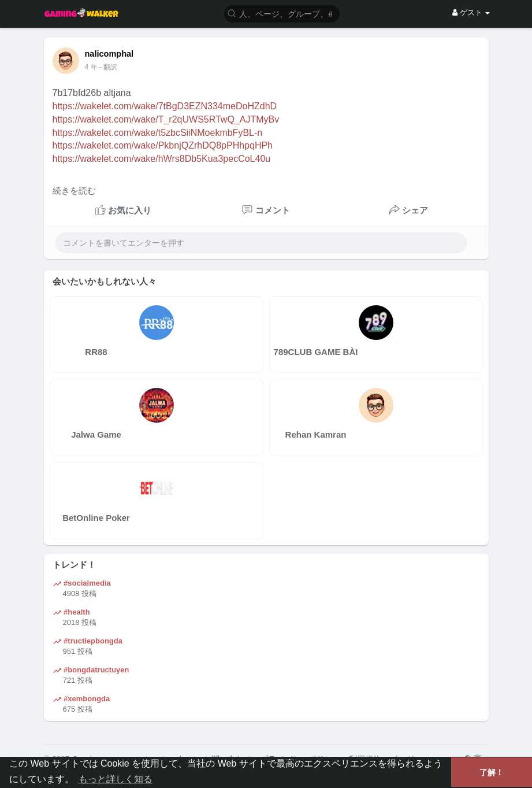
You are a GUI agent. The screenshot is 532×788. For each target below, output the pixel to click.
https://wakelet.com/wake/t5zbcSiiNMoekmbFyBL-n (158, 133)
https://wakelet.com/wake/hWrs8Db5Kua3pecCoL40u (162, 159)
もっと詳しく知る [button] (116, 779)
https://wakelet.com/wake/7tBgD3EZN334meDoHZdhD (165, 106)
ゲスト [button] (471, 12)
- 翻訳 (108, 67)
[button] (282, 13)
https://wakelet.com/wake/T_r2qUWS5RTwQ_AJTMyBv (166, 119)
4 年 (91, 67)
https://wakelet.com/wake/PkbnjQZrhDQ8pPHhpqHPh (163, 145)
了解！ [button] (492, 772)
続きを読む (74, 191)
